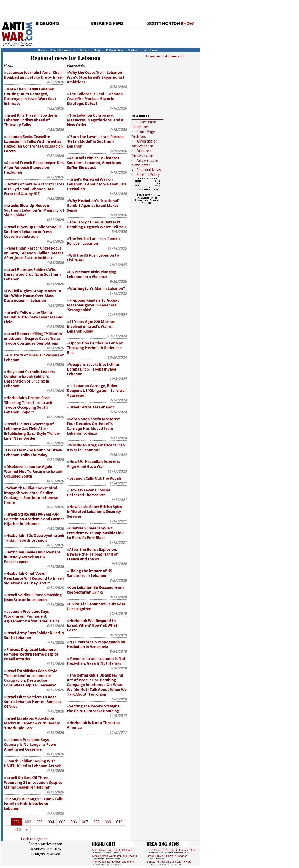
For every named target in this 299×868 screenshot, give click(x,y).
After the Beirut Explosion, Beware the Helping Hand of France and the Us (92, 554)
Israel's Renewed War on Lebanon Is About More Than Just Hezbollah (97, 184)
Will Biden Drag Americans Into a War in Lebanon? (96, 447)
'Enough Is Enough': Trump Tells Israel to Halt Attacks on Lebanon (33, 804)
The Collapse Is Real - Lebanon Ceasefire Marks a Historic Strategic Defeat (95, 99)
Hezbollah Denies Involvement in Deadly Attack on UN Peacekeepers (32, 557)
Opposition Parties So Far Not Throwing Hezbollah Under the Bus (95, 348)
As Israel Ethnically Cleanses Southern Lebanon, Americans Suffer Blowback (94, 163)
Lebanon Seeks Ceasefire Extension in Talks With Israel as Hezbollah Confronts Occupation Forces (33, 144)
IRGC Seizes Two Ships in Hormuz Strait (171, 850)
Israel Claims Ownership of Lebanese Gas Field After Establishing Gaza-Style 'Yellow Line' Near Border (32, 431)
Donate (84, 50)
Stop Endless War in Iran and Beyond (114, 856)
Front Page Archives (143, 134)
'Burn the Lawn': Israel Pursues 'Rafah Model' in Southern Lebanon (96, 141)
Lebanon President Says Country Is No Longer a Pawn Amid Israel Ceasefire (30, 744)
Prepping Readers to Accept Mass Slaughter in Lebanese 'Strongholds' (93, 305)
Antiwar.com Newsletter (145, 163)
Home (42, 50)
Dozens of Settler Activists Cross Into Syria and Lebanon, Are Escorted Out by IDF (34, 189)
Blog (97, 50)
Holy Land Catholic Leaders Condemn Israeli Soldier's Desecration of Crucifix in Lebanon (29, 379)
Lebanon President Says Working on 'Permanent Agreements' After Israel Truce (32, 616)
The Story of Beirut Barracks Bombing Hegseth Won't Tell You (96, 224)
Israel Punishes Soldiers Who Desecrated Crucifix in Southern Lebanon (32, 274)
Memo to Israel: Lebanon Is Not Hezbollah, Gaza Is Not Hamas (96, 661)
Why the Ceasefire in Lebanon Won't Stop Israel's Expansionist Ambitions (96, 77)
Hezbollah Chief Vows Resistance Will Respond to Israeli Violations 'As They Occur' (34, 578)
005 (62, 822)
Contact (133, 50)
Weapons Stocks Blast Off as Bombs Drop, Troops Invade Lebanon (93, 369)
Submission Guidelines (144, 124)
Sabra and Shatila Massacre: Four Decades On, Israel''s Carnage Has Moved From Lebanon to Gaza (93, 426)
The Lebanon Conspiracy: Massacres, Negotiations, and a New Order (95, 120)
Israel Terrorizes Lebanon (92, 407)
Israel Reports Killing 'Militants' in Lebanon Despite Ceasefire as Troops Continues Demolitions (33, 338)
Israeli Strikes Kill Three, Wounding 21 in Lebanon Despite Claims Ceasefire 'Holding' (33, 782)
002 (28, 822)
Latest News (151, 50)
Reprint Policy (148, 175)
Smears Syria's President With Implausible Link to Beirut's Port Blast (95, 533)
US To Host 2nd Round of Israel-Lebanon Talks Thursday (33, 452)
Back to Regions (34, 839)
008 (97, 822)
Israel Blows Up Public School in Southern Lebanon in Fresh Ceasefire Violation (33, 232)
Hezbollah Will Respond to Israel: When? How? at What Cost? (92, 625)
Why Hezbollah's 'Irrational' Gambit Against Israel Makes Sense (93, 205)
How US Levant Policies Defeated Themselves (89, 493)
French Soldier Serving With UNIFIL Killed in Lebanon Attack (32, 763)
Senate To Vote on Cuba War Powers (169, 862)
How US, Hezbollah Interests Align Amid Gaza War (93, 464)
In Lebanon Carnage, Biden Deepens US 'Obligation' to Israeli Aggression (97, 391)
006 (74, 822)
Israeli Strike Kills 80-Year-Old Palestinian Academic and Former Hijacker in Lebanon (34, 519)
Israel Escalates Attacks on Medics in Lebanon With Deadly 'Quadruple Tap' (32, 723)
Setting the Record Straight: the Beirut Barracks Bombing (94, 708)
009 (108, 822)
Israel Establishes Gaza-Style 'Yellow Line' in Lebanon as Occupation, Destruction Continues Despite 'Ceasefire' (31, 678)
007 (85, 822)
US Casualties (114, 50)
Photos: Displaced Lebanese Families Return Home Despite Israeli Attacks (31, 654)
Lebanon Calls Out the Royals (95, 478)
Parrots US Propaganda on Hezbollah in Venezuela (96, 644)
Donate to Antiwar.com (143, 153)
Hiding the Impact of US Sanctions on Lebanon (89, 573)
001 (17, 822)
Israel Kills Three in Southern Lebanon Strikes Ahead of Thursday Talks (31, 120)
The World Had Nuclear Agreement (113, 862)
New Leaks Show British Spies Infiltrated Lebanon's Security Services (94, 511)
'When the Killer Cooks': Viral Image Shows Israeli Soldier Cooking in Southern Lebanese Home (31, 495)
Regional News (149, 170)
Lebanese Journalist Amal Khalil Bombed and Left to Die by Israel (33, 75)
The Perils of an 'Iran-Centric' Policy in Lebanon (94, 241)
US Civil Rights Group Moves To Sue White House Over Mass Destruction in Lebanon (33, 296)
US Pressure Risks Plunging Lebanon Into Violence (92, 274)
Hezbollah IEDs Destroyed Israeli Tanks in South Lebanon (34, 538)
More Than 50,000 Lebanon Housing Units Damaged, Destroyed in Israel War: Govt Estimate (30, 96)
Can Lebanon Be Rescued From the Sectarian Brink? (95, 590)
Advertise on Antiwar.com (165, 56)
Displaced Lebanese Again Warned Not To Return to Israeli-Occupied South (34, 471)
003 (39, 822)
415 (18, 830)
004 (51, 822)
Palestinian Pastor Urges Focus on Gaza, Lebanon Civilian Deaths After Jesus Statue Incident (34, 253)
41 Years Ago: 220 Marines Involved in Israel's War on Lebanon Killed (91, 326)
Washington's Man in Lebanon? (97, 288)
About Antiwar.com (63, 50)
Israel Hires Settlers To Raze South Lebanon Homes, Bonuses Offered (32, 702)
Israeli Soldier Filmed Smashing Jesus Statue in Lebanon (33, 597)
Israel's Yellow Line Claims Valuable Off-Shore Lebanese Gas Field (33, 317)
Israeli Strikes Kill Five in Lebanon (167, 856)
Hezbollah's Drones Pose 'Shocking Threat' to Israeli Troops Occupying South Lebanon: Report (28, 405)
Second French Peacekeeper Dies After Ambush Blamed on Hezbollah (34, 168)
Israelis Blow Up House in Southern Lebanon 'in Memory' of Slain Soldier (34, 210)
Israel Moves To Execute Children (112, 850)
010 (119, 822)
